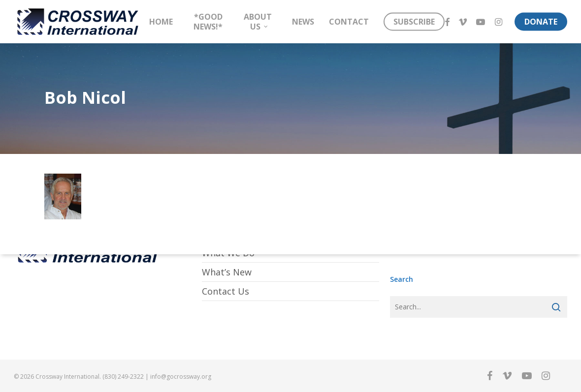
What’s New (227, 272)
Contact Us (226, 291)
